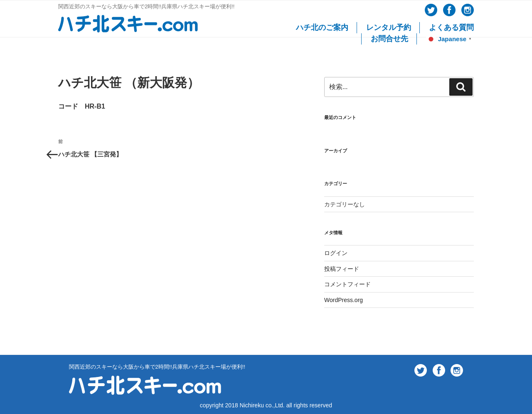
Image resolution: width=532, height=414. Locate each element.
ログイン (336, 253)
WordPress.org (344, 300)
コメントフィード (347, 284)
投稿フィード (342, 269)
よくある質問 (451, 27)
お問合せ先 (389, 39)
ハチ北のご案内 (322, 27)
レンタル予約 (389, 27)
